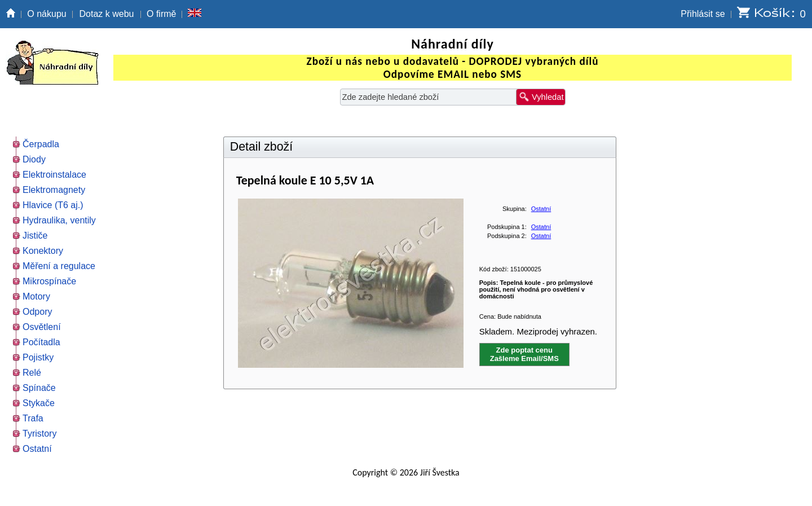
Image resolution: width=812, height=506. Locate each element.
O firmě (161, 14)
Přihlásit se (703, 14)
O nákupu (47, 14)
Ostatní (541, 209)
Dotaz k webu (107, 14)
